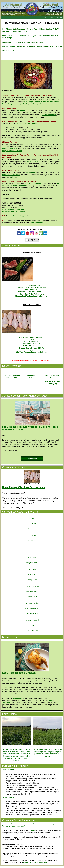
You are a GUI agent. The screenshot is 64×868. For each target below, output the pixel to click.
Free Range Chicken (32, 608)
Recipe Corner (8, 42)
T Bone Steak (30, 285)
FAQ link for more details (12, 151)
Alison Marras (31, 173)
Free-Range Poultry (21, 104)
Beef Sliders (29, 290)
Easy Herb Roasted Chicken (19, 673)
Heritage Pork (38, 104)
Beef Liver (31, 375)
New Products (32, 529)
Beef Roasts (32, 558)
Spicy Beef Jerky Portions (30, 294)
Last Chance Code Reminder (14, 29)
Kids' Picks (32, 574)
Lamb (56, 102)
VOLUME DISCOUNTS (32, 305)
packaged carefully (10, 149)
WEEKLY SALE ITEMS (32, 253)
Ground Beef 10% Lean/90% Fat (32, 348)
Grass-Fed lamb (32, 597)
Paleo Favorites (32, 535)
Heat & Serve (32, 569)
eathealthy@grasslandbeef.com (14, 212)
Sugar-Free (32, 546)
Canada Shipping (20, 216)
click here (32, 830)
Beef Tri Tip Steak (29, 341)
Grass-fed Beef (47, 102)
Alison (14, 177)
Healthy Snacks (32, 580)
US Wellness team (49, 115)
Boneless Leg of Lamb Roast (29, 292)
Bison (5, 104)
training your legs (34, 162)
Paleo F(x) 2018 (24, 110)
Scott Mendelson (9, 36)
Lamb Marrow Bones (30, 344)
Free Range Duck (32, 614)
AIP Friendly (32, 541)
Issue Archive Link (57, 55)
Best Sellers (32, 524)
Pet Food (32, 625)
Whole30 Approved (32, 620)
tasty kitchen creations (11, 175)
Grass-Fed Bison (32, 591)
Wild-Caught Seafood (32, 102)
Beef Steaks (32, 552)
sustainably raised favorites (27, 123)
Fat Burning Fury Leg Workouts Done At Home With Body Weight (30, 428)
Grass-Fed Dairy (32, 631)
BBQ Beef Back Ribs (30, 346)
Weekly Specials (9, 47)
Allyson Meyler (19, 698)
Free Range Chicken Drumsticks (32, 337)
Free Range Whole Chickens (30, 287)
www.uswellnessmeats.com (13, 210)
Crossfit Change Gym (35, 183)
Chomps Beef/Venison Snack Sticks (29, 296)
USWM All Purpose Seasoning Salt (29, 352)
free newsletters (37, 222)
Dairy (10, 104)
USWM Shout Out (9, 51)
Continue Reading (31, 459)
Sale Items (32, 518)
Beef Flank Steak (52, 375)
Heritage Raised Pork (32, 586)
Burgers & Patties (32, 563)
